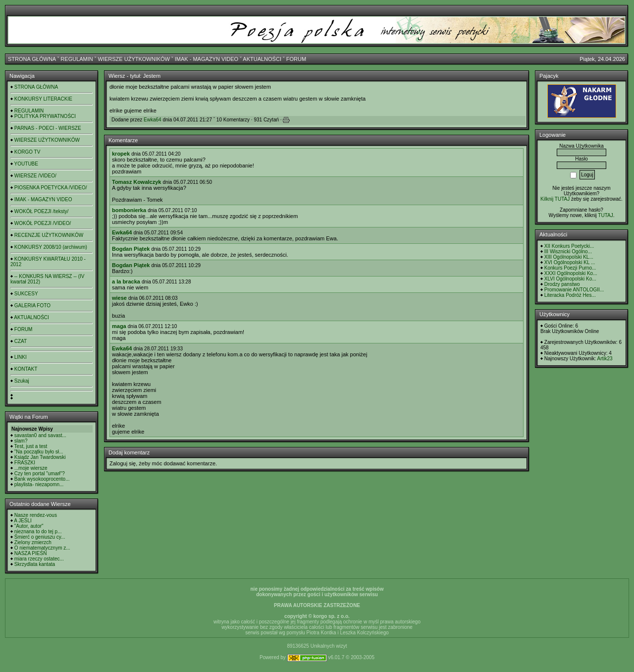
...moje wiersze (31, 468)
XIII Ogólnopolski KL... (569, 257)
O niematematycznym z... (42, 548)
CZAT (21, 341)
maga (119, 326)
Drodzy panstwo (562, 284)
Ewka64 (153, 120)
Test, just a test (31, 446)
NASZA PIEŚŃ (31, 553)
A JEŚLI (23, 521)
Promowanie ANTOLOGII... (574, 290)
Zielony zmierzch (33, 542)
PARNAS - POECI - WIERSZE (48, 128)
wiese (119, 298)
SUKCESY (26, 294)
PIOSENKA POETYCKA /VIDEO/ (51, 188)
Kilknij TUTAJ (555, 199)
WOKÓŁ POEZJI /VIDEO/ (43, 223)
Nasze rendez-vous (36, 515)
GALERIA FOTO (32, 306)
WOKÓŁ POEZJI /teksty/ (41, 211)
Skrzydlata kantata (35, 564)
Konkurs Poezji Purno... (570, 268)
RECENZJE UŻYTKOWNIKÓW (49, 235)
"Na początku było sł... (39, 452)
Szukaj (22, 381)
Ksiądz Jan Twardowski (40, 457)
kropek (121, 154)
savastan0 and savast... (40, 435)
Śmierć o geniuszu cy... (40, 537)
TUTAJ (605, 215)
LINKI (21, 357)
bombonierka (129, 210)
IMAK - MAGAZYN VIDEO (207, 59)
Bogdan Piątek (131, 249)
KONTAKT (26, 369)
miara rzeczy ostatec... (39, 559)
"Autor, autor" (29, 526)
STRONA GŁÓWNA (32, 59)
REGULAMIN (77, 59)
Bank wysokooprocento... (42, 479)
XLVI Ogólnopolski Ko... (570, 279)
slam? (21, 441)
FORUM (296, 59)
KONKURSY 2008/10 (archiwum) (51, 247)
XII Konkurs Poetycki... (569, 246)
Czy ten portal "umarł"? (40, 474)
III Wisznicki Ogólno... (568, 252)
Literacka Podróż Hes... (570, 295)
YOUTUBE (26, 164)
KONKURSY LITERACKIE (43, 99)
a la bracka (126, 281)
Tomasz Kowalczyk (136, 182)
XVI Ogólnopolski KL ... (570, 262)
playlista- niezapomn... (39, 484)
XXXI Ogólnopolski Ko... (571, 273)
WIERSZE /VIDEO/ (35, 176)
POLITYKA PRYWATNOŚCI (45, 116)
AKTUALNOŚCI (262, 59)
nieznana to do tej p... (38, 532)
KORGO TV (27, 152)
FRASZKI (25, 463)
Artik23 (605, 359)
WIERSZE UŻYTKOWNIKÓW (134, 59)
